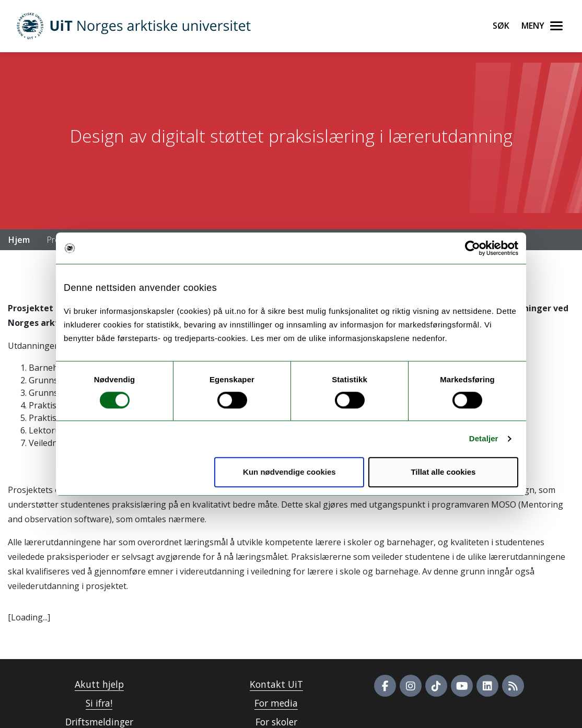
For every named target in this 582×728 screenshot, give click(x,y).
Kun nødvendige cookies (289, 472)
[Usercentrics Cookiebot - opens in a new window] (473, 248)
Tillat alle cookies (443, 472)
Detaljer (484, 438)
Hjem (19, 240)
